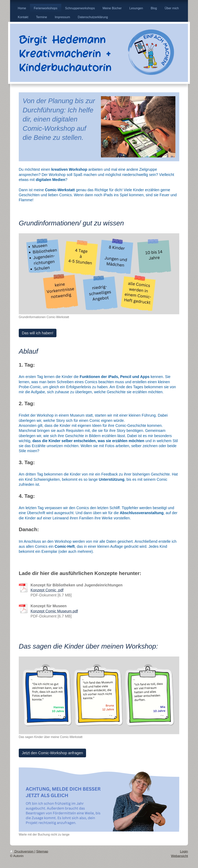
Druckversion (22, 851)
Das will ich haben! (38, 333)
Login (184, 851)
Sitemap (42, 851)
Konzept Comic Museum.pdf (54, 611)
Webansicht (179, 856)
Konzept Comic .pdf (47, 590)
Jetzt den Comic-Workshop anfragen (52, 753)
